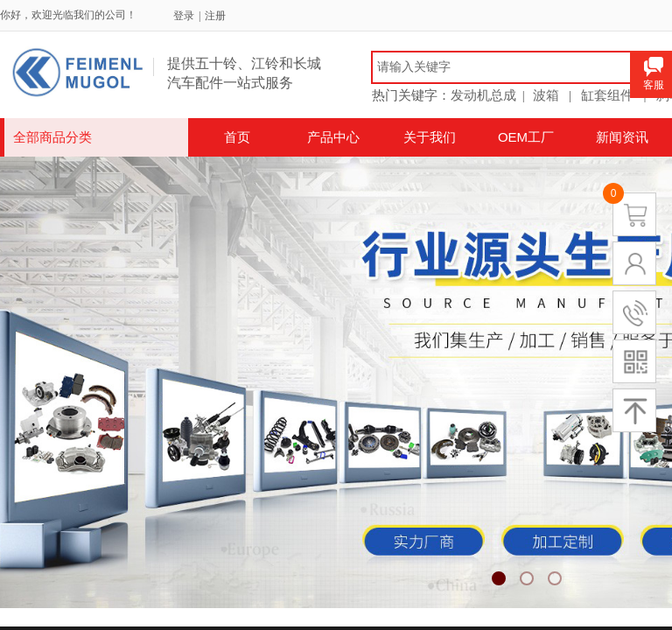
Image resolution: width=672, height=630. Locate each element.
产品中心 (333, 137)
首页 (237, 137)
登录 (184, 16)
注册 (215, 16)
